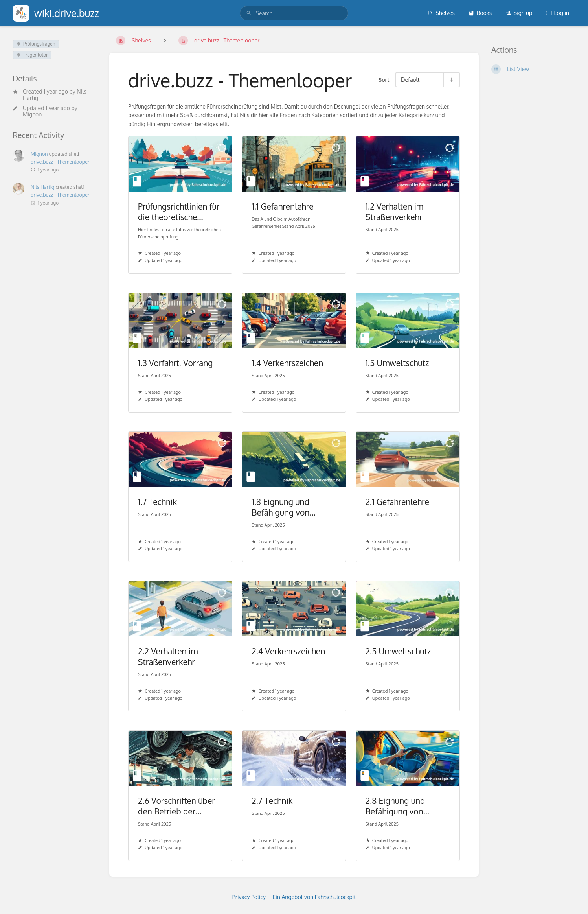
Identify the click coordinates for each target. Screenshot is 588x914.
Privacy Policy (249, 897)
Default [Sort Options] (410, 79)
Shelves (441, 13)
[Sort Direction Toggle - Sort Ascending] (451, 80)
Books (480, 13)
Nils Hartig (42, 187)
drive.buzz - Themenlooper (60, 162)
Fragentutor (32, 55)
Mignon (32, 114)
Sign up (519, 13)
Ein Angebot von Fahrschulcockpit (314, 897)
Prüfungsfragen (36, 44)
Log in (558, 13)
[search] (294, 13)
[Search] (249, 13)
